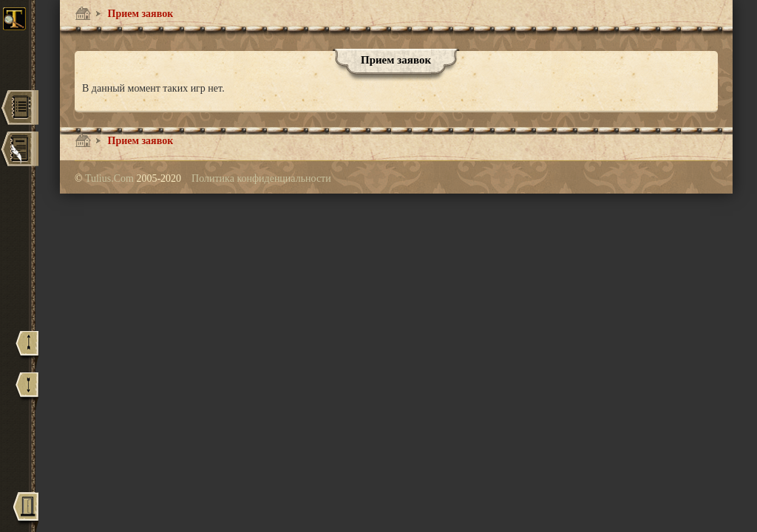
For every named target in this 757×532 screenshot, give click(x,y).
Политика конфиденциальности (261, 178)
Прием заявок (139, 14)
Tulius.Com (111, 178)
